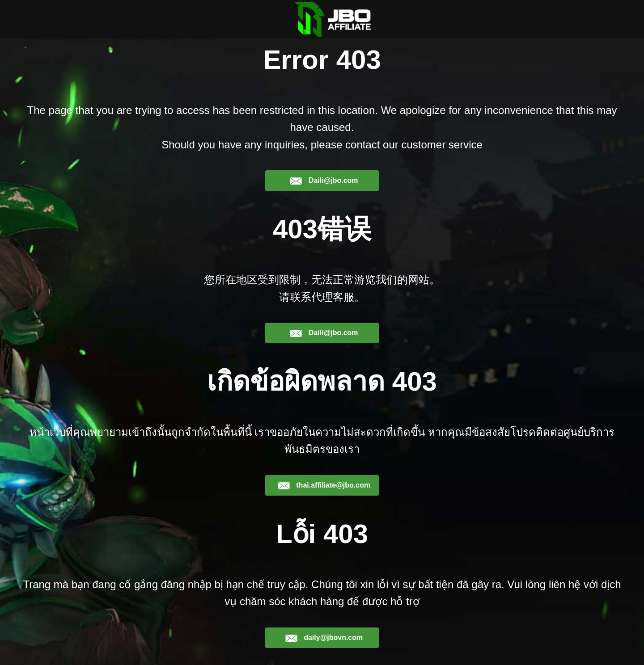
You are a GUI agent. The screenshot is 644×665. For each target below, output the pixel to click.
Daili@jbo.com (324, 181)
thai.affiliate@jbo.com (324, 485)
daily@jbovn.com (324, 638)
